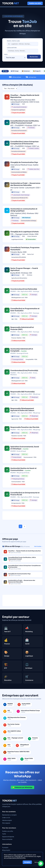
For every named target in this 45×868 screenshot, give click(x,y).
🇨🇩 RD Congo (15, 71)
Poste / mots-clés (13, 41)
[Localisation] (22, 51)
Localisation (12, 48)
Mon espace (6, 823)
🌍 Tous (5, 71)
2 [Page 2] (25, 526)
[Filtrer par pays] (15, 58)
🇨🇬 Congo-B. (37, 71)
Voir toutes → (38, 546)
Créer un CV (6, 818)
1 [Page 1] (20, 526)
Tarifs (4, 834)
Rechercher (34, 57)
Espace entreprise (8, 837)
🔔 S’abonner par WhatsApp (22, 787)
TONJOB (11, 3)
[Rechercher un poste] (22, 44)
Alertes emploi (7, 820)
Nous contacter (7, 839)
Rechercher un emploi (9, 815)
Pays (6, 54)
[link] (22, 104)
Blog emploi (6, 850)
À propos (5, 848)
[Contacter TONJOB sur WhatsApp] (41, 864)
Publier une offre (35, 3)
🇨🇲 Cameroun (26, 71)
